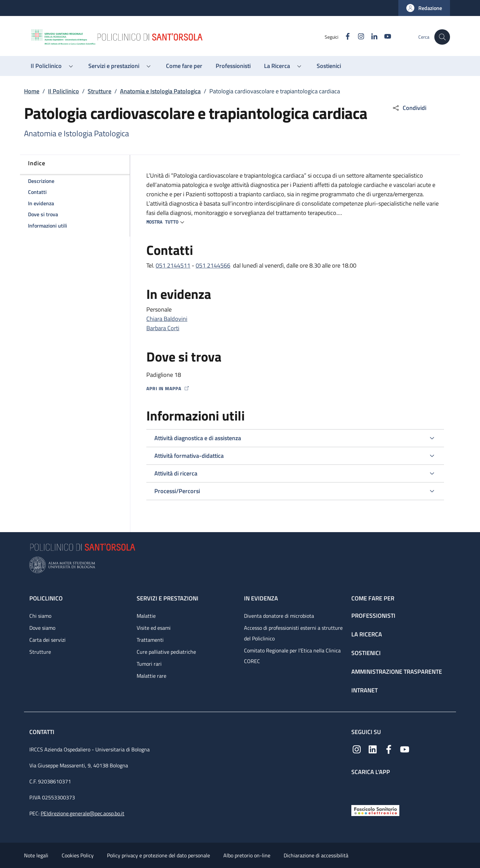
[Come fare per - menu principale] (184, 66)
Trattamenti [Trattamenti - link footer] (150, 640)
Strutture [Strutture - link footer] (40, 652)
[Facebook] (344, 37)
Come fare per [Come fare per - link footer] (373, 598)
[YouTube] (384, 37)
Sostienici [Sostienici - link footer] (366, 653)
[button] (424, 8)
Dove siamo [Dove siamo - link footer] (42, 628)
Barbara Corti (163, 328)
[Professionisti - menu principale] (233, 66)
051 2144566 (213, 265)
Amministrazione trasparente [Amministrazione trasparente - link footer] (397, 672)
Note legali (36, 855)
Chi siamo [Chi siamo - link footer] (40, 616)
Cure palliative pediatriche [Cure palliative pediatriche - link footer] (166, 652)
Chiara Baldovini (167, 319)
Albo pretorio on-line (247, 855)
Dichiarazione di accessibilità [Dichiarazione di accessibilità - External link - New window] (316, 855)
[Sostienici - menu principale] (329, 66)
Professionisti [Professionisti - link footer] (373, 616)
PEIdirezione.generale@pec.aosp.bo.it (82, 813)
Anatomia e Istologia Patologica (160, 91)
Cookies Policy (78, 855)
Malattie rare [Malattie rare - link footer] (151, 676)
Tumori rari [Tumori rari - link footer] (149, 664)
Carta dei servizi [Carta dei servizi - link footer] (47, 640)
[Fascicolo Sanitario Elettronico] (375, 810)
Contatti (42, 732)
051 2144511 (173, 265)
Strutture (99, 91)
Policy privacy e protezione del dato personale (158, 855)
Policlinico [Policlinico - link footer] (46, 598)
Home (32, 91)
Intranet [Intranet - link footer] (364, 690)
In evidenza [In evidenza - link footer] (261, 598)
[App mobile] (357, 789)
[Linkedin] (371, 37)
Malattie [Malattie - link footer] (146, 616)
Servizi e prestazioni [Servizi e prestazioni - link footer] (167, 598)
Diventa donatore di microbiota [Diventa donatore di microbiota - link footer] (279, 616)
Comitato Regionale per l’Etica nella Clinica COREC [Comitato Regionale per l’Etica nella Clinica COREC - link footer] (292, 656)
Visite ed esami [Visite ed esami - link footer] (154, 628)
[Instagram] (358, 37)
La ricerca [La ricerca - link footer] (367, 634)
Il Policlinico (63, 91)
